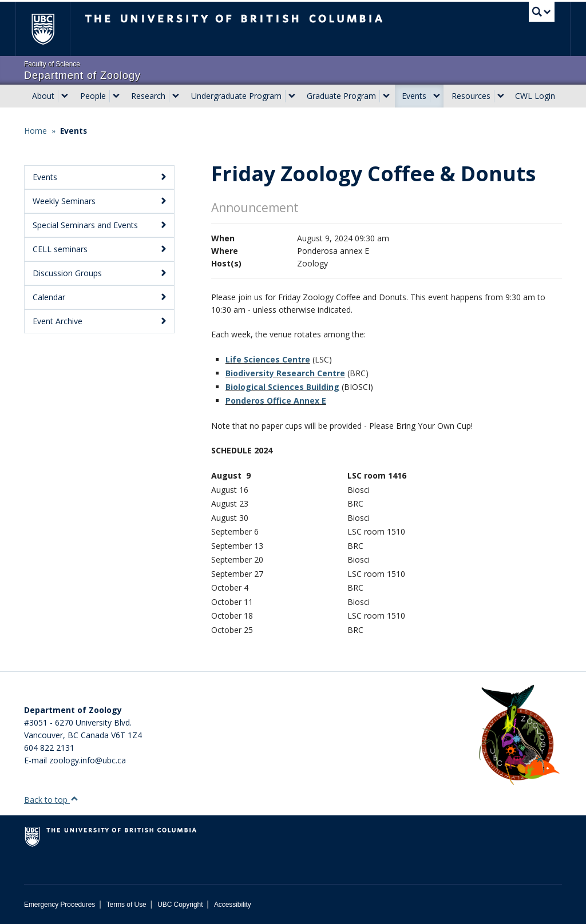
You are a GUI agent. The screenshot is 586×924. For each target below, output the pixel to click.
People (93, 96)
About (43, 96)
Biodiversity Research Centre (285, 373)
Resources (471, 96)
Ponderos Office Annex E (276, 401)
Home (35, 131)
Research (148, 96)
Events (414, 96)
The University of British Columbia (51, 29)
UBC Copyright (180, 905)
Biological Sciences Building (282, 387)
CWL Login (535, 96)
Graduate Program (341, 96)
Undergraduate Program (236, 96)
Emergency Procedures (60, 905)
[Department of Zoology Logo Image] (519, 736)
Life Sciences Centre (268, 359)
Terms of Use (126, 905)
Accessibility (233, 905)
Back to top (51, 800)
